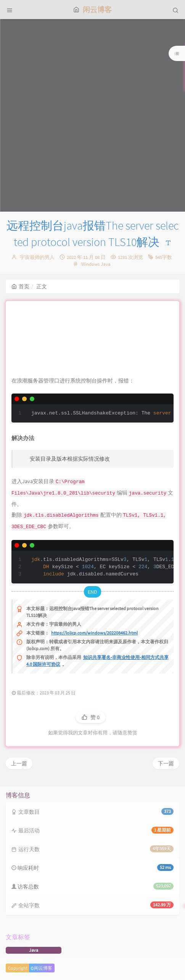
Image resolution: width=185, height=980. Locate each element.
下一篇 (166, 763)
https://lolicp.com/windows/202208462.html (94, 633)
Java (106, 264)
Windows (90, 264)
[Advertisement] (92, 115)
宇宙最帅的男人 (37, 257)
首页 (20, 286)
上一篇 (19, 763)
